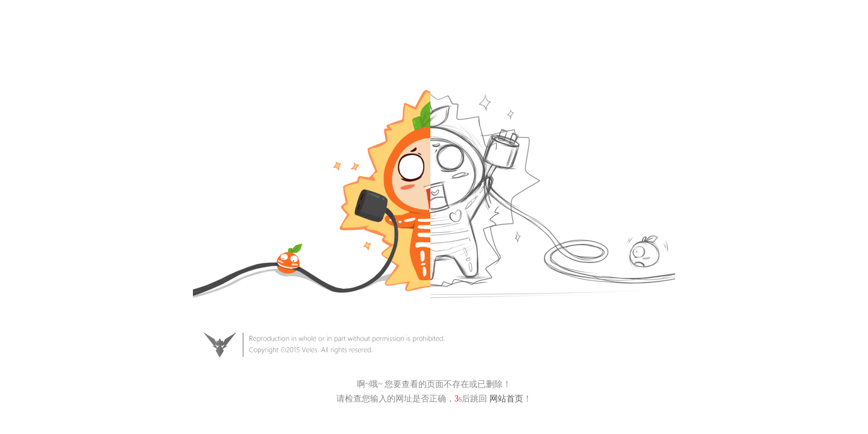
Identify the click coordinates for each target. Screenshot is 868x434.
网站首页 (506, 399)
